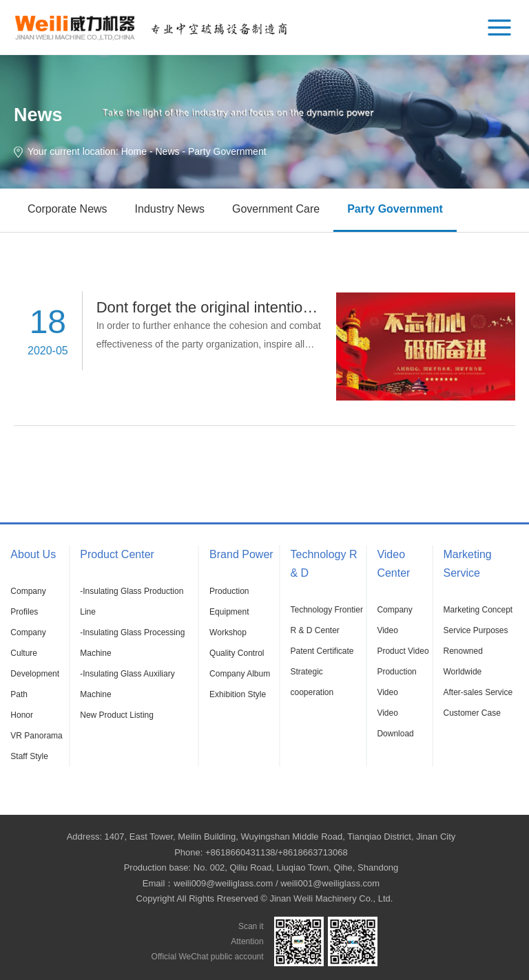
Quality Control (237, 653)
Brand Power (241, 554)
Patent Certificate (322, 651)
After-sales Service (478, 692)
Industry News (170, 209)
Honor (22, 715)
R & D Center (315, 630)
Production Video (396, 682)
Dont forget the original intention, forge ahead (249, 307)
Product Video (403, 651)
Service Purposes (475, 630)
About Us (33, 554)
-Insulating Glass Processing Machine (132, 643)
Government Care (276, 209)
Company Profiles (28, 601)
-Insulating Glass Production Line (132, 601)
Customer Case (471, 713)
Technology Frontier (327, 610)
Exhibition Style (238, 694)
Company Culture (28, 643)
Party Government (395, 209)
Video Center (393, 564)
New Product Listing (117, 715)
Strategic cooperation (312, 682)
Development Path (35, 684)
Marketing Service (467, 564)
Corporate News (68, 209)
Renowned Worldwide (463, 661)
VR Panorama (36, 736)
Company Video (394, 620)
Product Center (117, 554)
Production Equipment (229, 601)
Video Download (395, 723)
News (168, 151)
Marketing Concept (478, 610)
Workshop (228, 632)
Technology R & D (324, 564)
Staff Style (29, 756)
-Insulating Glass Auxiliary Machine (127, 684)
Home (134, 151)
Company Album (240, 674)
